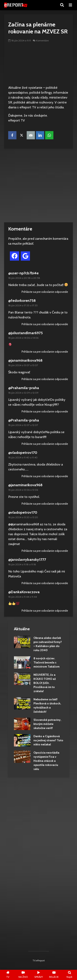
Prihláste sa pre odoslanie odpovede (45, 292)
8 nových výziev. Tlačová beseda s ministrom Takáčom (47, 662)
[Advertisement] (38, 185)
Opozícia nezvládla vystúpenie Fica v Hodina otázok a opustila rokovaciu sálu (46, 761)
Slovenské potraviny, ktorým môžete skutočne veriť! (47, 724)
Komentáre (42, 40)
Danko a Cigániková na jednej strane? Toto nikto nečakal (48, 740)
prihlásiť (28, 244)
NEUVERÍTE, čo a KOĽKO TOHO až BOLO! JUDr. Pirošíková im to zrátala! (45, 683)
